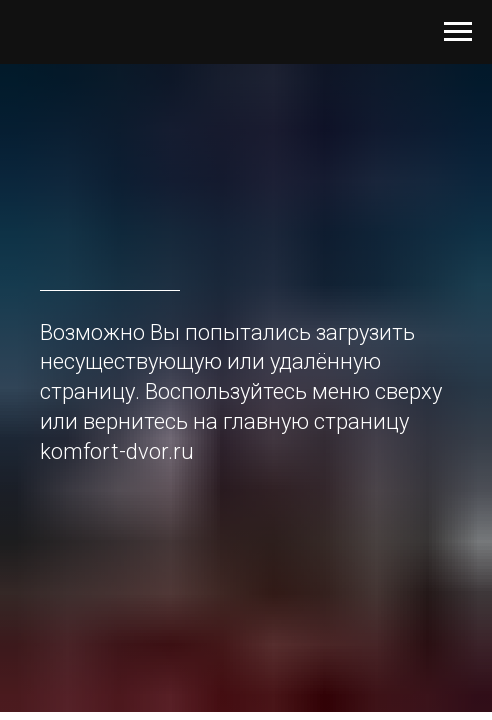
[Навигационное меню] (458, 32)
